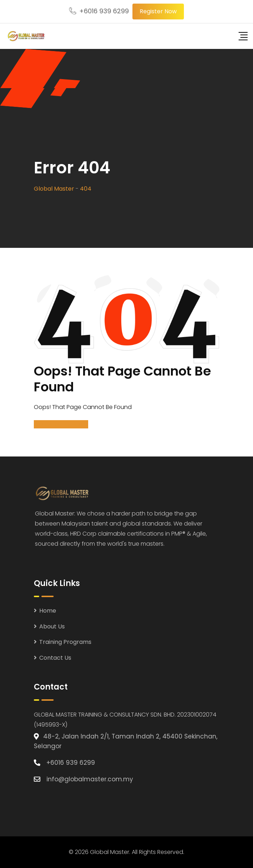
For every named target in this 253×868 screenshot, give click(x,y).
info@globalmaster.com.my (90, 779)
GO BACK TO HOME (61, 424)
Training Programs (65, 642)
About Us (52, 626)
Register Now (158, 11)
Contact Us (55, 658)
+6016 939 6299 (104, 11)
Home (48, 611)
